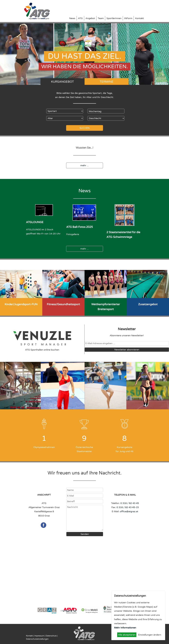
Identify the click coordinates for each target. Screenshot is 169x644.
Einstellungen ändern (150, 635)
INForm (128, 18)
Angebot (90, 18)
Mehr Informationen (125, 628)
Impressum (39, 636)
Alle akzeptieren (127, 635)
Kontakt (139, 18)
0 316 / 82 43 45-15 (128, 507)
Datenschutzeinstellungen (37, 639)
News (72, 18)
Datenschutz (51, 636)
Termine (107, 82)
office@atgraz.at (129, 511)
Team (101, 18)
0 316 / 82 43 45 (130, 503)
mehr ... (84, 165)
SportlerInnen (114, 18)
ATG (80, 18)
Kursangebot (62, 82)
